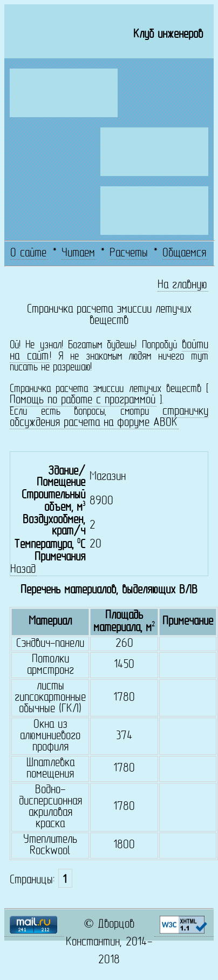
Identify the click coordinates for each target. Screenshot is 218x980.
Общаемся (184, 254)
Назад (23, 570)
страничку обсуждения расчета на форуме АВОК (109, 417)
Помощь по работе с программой (83, 400)
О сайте (28, 254)
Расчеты (129, 254)
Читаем (78, 254)
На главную (182, 285)
